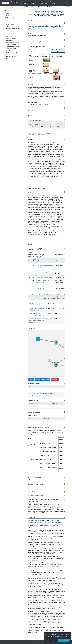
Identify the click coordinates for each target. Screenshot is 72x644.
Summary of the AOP (10, 24)
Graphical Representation (11, 11)
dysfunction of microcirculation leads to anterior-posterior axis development (36, 320)
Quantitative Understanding (12, 53)
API (64, 6)
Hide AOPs (38, 379)
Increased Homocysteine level (45, 272)
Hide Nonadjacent (46, 379)
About (19, 642)
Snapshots (40, 6)
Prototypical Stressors (33, 3)
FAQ (26, 642)
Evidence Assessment (11, 49)
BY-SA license (50, 11)
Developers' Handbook (53, 3)
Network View (9, 32)
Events (7, 26)
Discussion (33, 6)
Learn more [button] (65, 636)
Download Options (36, 642)
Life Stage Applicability (11, 36)
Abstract (7, 16)
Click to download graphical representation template (38, 51)
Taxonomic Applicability (11, 38)
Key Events (17, 3)
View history (26, 6)
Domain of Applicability (11, 45)
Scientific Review (48, 6)
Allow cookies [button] (64, 640)
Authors (7, 13)
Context (8, 20)
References (8, 59)
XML (68, 6)
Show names (31, 379)
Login (63, 3)
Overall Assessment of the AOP (12, 42)
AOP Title (7, 9)
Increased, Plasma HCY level (45, 277)
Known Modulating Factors (12, 51)
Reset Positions (55, 379)
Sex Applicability (10, 40)
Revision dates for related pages (36, 135)
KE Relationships (24, 3)
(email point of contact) (42, 105)
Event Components (44, 3)
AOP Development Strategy (11, 18)
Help (12, 642)
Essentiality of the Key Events (12, 47)
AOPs (13, 2)
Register (67, 3)
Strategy (8, 22)
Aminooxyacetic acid (34, 390)
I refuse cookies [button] (51, 640)
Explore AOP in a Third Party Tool (58, 51)
